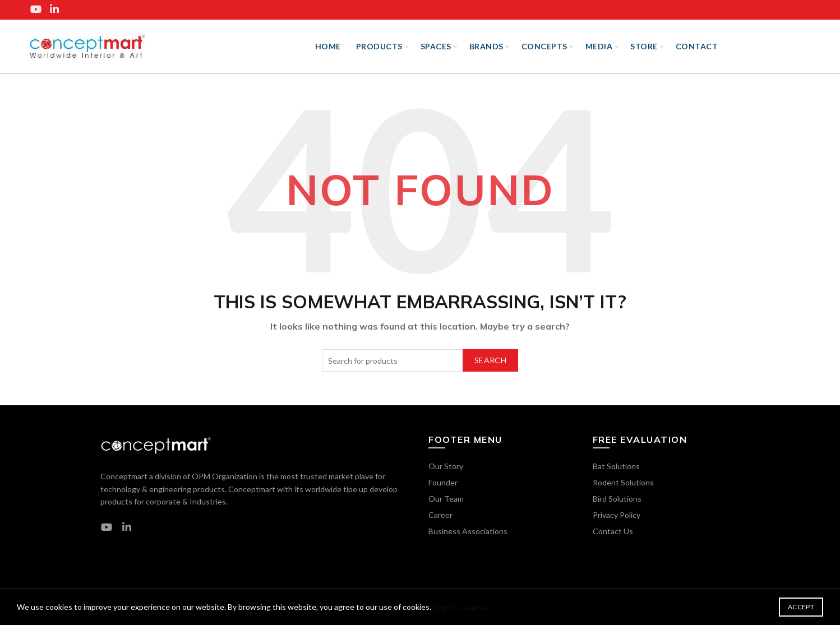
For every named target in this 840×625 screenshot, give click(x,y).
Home (328, 46)
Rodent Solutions (623, 482)
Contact (697, 46)
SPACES (436, 46)
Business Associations (468, 531)
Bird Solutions (617, 499)
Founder (443, 482)
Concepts (544, 46)
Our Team (446, 499)
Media (599, 46)
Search (490, 360)
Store (644, 46)
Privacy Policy (617, 515)
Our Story (446, 466)
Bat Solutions (616, 466)
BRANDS (486, 46)
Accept (801, 607)
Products (379, 46)
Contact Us (613, 531)
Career (440, 515)
